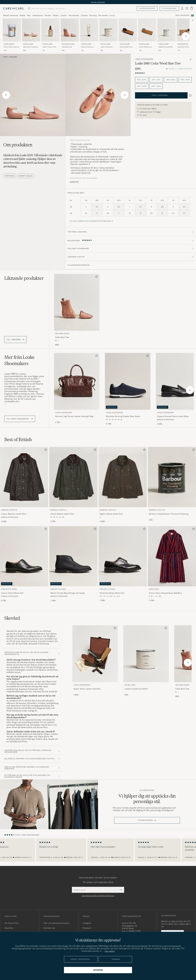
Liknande (24, 278)
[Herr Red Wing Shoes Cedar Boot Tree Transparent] (70, 30)
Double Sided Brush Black (126, 47)
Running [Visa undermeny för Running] (93, 15)
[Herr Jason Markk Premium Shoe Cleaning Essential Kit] (12, 30)
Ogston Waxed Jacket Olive (111, 514)
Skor (5, 57)
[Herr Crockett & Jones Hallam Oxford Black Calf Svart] (24, 556)
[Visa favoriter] (187, 8)
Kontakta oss (49, 928)
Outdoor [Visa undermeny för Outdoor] (84, 15)
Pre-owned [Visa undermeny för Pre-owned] (103, 15)
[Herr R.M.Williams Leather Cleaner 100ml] (50, 30)
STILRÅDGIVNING (145, 820)
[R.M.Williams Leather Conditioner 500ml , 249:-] (108, 35)
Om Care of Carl (12, 923)
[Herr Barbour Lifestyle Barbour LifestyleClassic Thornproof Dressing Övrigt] (172, 477)
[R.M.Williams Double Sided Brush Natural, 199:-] (147, 35)
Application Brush (183, 47)
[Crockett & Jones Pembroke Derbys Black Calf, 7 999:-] (123, 564)
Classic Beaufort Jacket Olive (14, 514)
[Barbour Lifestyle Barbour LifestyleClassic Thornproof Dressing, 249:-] (172, 485)
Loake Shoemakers (144, 59)
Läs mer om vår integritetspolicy (98, 896)
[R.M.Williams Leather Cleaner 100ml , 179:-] (50, 35)
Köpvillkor (9, 928)
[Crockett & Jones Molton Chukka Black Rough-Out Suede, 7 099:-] (73, 564)
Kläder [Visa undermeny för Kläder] (23, 15)
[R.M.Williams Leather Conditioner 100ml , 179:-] (89, 35)
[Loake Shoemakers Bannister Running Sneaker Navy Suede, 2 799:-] (128, 389)
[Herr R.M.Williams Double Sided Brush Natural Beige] (147, 30)
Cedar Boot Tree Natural (31, 47)
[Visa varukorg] (192, 8)
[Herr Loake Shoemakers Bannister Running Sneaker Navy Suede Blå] (128, 381)
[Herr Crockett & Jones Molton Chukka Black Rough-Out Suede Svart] (73, 556)
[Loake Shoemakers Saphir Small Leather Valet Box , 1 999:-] (95, 661)
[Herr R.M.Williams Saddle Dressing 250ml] (166, 30)
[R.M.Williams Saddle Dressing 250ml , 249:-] (166, 35)
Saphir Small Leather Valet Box (87, 689)
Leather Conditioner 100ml (87, 47)
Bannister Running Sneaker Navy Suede (123, 416)
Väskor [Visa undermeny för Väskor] (56, 15)
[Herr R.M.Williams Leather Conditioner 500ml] (108, 30)
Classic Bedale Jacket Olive (62, 514)
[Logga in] (182, 8)
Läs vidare (110, 951)
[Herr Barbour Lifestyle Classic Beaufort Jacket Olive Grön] (24, 477)
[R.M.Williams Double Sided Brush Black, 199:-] (128, 35)
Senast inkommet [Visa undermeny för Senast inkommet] (11, 15)
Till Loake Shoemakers (20, 419)
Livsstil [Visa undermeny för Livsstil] (63, 15)
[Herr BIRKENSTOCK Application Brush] (186, 30)
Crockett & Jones (9, 589)
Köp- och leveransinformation (56, 923)
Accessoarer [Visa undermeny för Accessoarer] (38, 15)
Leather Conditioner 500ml (107, 47)
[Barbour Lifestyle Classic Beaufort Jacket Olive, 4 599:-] (24, 485)
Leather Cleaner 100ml (49, 47)
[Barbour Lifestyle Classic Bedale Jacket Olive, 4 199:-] (73, 485)
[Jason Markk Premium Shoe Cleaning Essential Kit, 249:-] (12, 35)
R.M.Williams (28, 44)
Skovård (13, 57)
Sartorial (10, 176)
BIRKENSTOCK (183, 44)
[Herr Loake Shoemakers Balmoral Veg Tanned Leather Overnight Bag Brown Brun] (77, 381)
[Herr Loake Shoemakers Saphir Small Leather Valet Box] (95, 654)
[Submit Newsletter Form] (121, 890)
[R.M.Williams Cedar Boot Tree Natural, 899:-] (31, 35)
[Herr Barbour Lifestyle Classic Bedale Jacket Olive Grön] (73, 477)
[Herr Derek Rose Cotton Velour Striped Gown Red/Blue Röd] (172, 556)
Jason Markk (9, 44)
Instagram (87, 923)
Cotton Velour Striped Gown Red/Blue (165, 593)
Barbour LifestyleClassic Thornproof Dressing (169, 514)
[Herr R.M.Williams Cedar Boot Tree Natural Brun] (31, 30)
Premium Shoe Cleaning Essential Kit (11, 47)
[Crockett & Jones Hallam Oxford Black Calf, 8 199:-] (24, 564)
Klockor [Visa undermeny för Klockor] (48, 15)
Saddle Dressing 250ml (166, 47)
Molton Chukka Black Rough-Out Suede (68, 593)
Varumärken (74, 15)
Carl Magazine (182, 15)
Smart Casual (26, 176)
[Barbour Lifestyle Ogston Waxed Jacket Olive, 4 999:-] (123, 485)
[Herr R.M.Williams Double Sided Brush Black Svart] (128, 30)
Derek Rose (154, 589)
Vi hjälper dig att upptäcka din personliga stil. (147, 799)
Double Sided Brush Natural (145, 47)
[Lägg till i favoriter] (96, 277)
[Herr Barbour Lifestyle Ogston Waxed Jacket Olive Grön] (123, 477)
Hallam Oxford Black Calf (12, 593)
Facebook (87, 928)
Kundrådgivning (147, 8)
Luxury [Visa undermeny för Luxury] (112, 15)
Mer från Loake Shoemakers (19, 360)
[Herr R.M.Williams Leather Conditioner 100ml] (89, 30)
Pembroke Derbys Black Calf (112, 593)
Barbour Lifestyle (9, 510)
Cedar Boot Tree (67, 47)
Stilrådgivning (169, 8)
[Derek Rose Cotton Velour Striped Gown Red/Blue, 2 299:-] (172, 564)
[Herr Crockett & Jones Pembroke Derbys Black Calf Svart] (123, 556)
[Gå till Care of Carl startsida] (14, 8)
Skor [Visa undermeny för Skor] (29, 15)
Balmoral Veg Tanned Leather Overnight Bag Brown (74, 416)
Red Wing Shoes (68, 44)
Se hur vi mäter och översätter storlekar (91, 221)
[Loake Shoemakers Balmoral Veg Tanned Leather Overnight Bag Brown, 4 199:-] (77, 389)
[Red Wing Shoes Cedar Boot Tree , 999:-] (70, 35)
